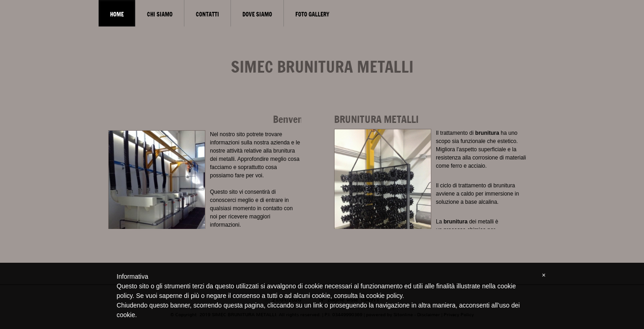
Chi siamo (160, 14)
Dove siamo (257, 14)
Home (117, 14)
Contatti (207, 14)
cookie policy (384, 296)
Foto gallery (312, 14)
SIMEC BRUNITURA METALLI (322, 66)
